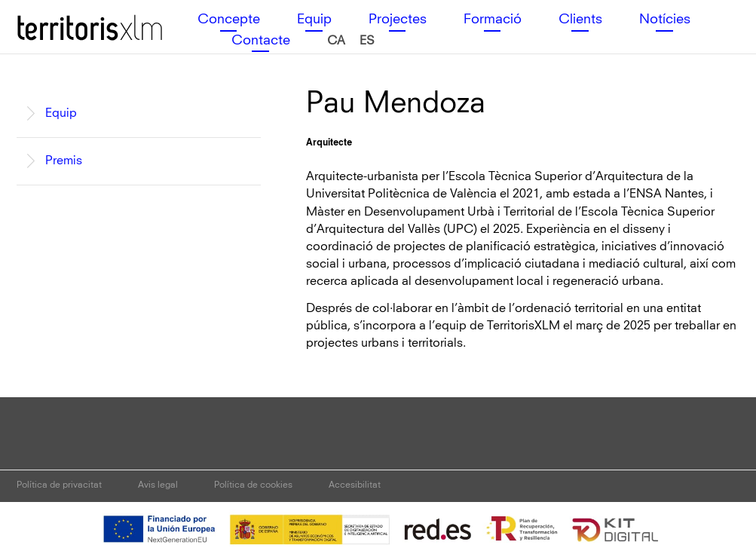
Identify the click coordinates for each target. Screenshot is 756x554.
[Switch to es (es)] (367, 41)
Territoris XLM (55, 14)
